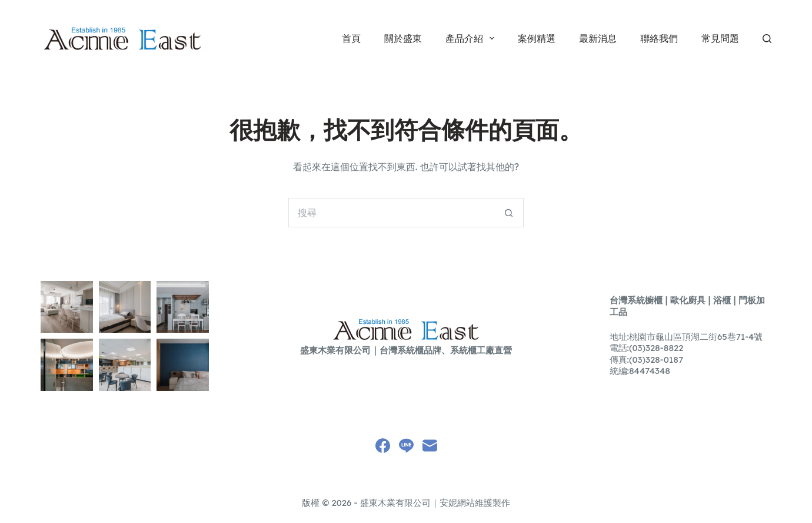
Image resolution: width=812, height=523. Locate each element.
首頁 (351, 38)
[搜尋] (767, 39)
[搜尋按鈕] (509, 213)
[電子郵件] (430, 446)
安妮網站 (457, 503)
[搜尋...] (391, 213)
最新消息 (598, 38)
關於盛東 (403, 38)
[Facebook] (383, 446)
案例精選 (537, 38)
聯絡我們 (659, 38)
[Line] (406, 446)
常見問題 (720, 38)
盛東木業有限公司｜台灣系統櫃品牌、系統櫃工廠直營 (406, 350)
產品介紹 (472, 38)
